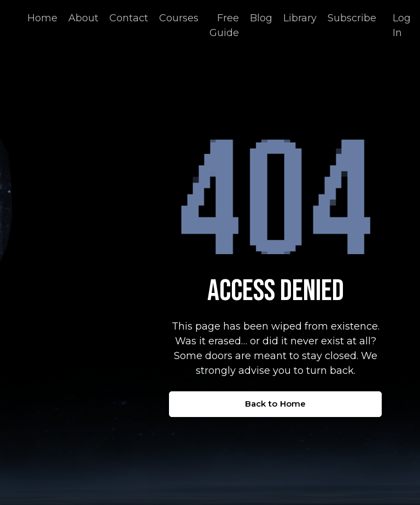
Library (300, 18)
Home (42, 18)
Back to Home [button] (276, 404)
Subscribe (352, 18)
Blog (261, 18)
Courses (179, 18)
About (83, 18)
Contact (129, 18)
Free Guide (224, 25)
